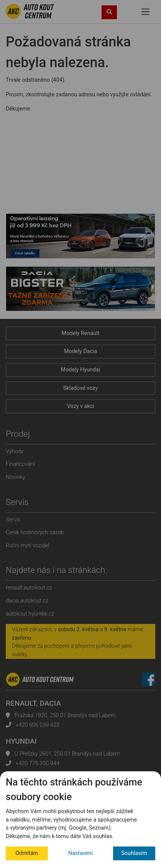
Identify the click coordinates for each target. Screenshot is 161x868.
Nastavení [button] (80, 853)
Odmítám (27, 853)
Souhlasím (134, 853)
